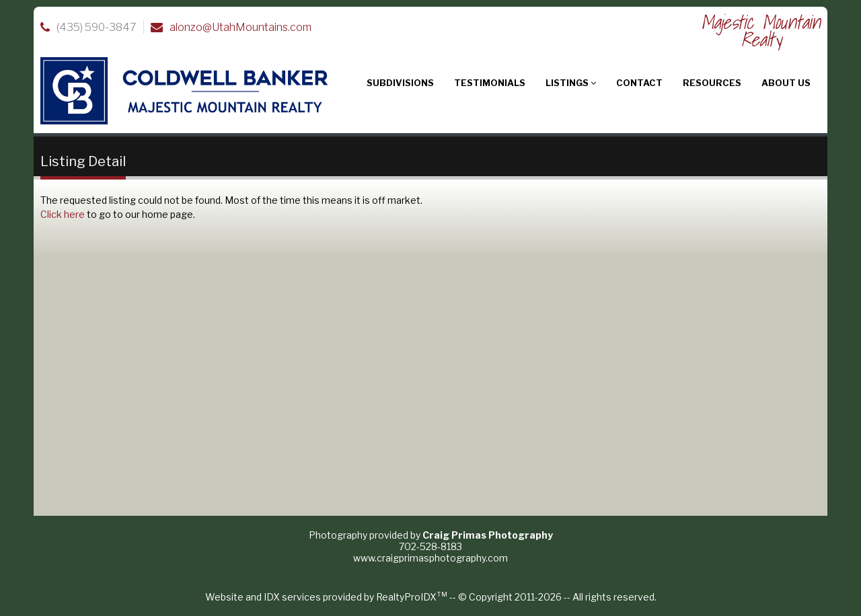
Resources (712, 83)
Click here (63, 214)
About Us (786, 83)
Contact (639, 83)
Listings (571, 83)
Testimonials (490, 83)
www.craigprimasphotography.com (430, 558)
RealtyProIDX (412, 597)
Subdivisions (400, 83)
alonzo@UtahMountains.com (240, 27)
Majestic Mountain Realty (761, 31)
